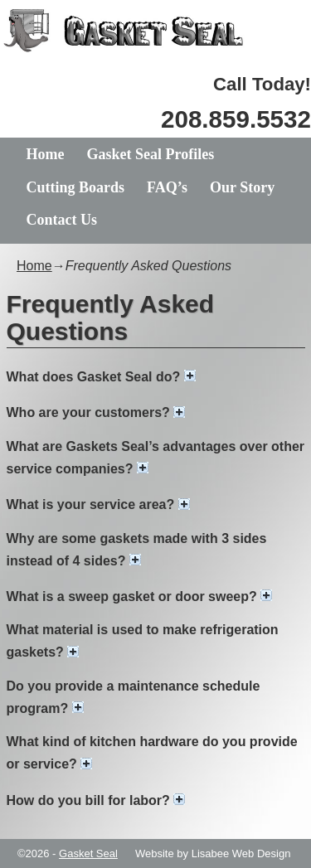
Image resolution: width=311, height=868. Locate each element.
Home (46, 154)
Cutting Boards (76, 187)
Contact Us (62, 220)
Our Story (242, 187)
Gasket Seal (88, 853)
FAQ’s (167, 187)
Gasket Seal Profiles (150, 154)
